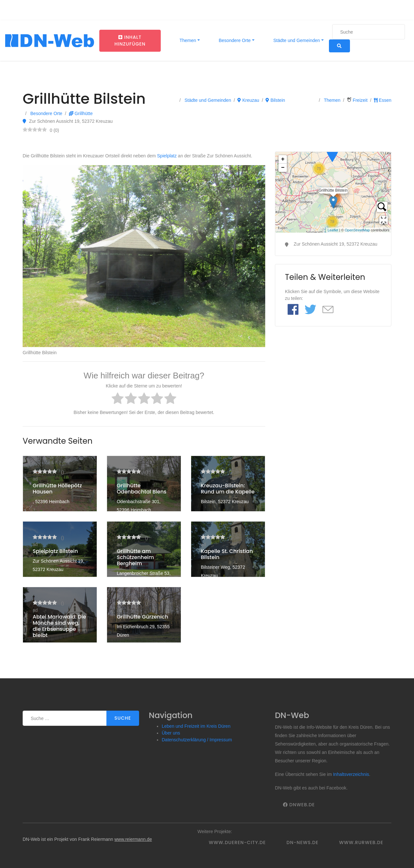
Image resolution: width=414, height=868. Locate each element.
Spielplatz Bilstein (55, 551)
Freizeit (357, 100)
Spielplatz (167, 156)
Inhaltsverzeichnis (351, 774)
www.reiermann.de (133, 839)
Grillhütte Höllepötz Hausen (57, 489)
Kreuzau (248, 100)
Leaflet (333, 230)
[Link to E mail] (328, 310)
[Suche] (369, 32)
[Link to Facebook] (293, 310)
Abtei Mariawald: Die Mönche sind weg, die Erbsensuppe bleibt (59, 626)
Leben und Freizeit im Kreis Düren (196, 726)
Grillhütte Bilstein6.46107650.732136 (332, 192)
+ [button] (283, 159)
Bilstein (275, 100)
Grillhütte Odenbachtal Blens (142, 489)
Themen (187, 40)
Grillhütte (81, 113)
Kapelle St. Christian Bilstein (227, 554)
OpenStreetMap (357, 230)
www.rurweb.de (361, 842)
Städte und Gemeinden (296, 40)
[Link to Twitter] (310, 310)
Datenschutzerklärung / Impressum (197, 740)
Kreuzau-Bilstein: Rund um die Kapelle (228, 489)
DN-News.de (303, 842)
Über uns (171, 733)
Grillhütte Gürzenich (142, 617)
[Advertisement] (333, 382)
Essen (383, 100)
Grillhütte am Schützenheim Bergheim (135, 557)
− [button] (283, 168)
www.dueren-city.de (237, 842)
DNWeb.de (299, 805)
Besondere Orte (234, 40)
